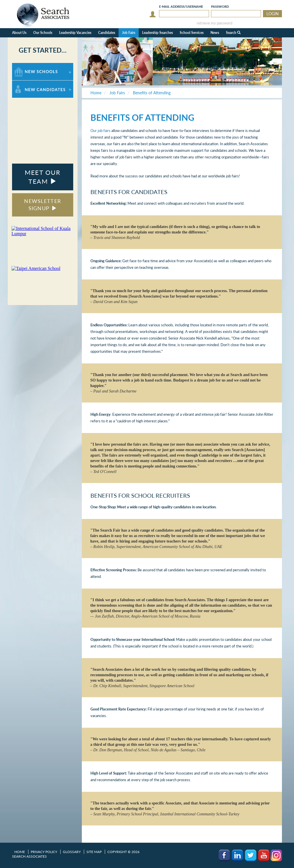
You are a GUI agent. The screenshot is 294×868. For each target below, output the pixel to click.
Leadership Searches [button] (157, 33)
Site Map (94, 852)
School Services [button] (192, 33)
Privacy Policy (44, 852)
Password (220, 6)
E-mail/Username (181, 6)
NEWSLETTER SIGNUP (42, 205)
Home (20, 852)
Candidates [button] (107, 33)
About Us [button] (19, 33)
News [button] (215, 33)
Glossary (72, 852)
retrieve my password (214, 23)
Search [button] (233, 33)
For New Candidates (30, 83)
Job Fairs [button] (129, 33)
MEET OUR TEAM (42, 177)
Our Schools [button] (43, 33)
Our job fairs (100, 131)
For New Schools (27, 66)
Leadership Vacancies (75, 33)
